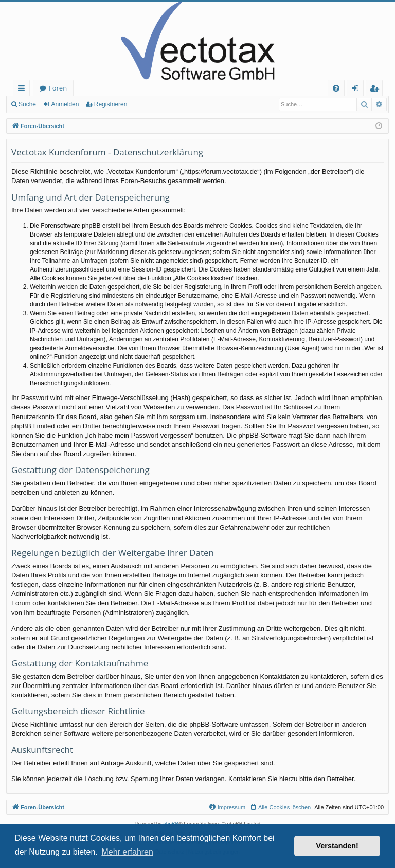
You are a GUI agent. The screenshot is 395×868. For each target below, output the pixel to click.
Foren (58, 88)
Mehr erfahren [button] (127, 852)
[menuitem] (336, 88)
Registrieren (111, 104)
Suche (27, 104)
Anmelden (65, 104)
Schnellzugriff (23, 90)
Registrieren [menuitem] (376, 90)
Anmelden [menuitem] (358, 90)
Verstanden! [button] (337, 846)
